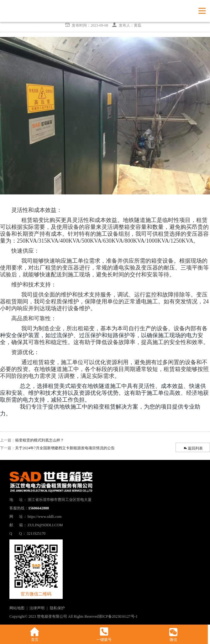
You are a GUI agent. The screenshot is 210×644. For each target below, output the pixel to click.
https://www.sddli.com (45, 517)
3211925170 (36, 533)
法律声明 (37, 608)
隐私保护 (57, 608)
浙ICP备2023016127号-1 (118, 616)
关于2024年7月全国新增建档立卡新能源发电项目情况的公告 (65, 448)
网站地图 (17, 608)
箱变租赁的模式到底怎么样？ (39, 440)
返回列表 (193, 448)
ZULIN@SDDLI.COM (45, 525)
